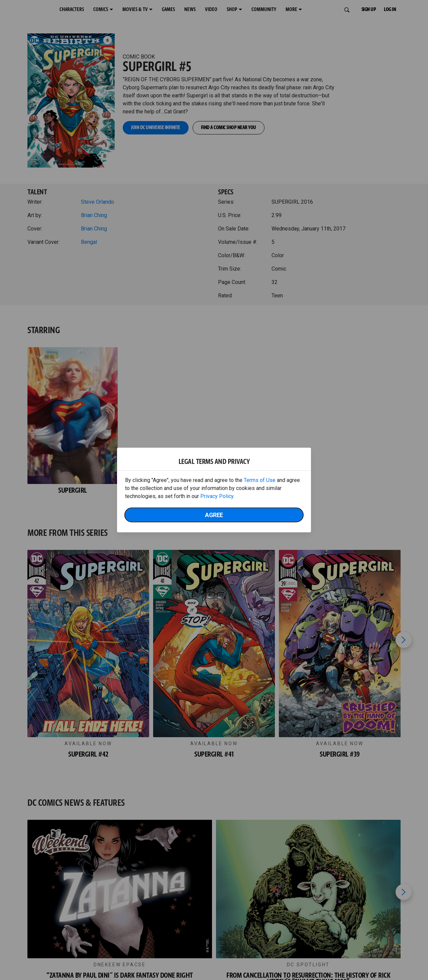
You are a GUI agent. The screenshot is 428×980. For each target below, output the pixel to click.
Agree (214, 515)
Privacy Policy (217, 496)
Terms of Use (260, 480)
